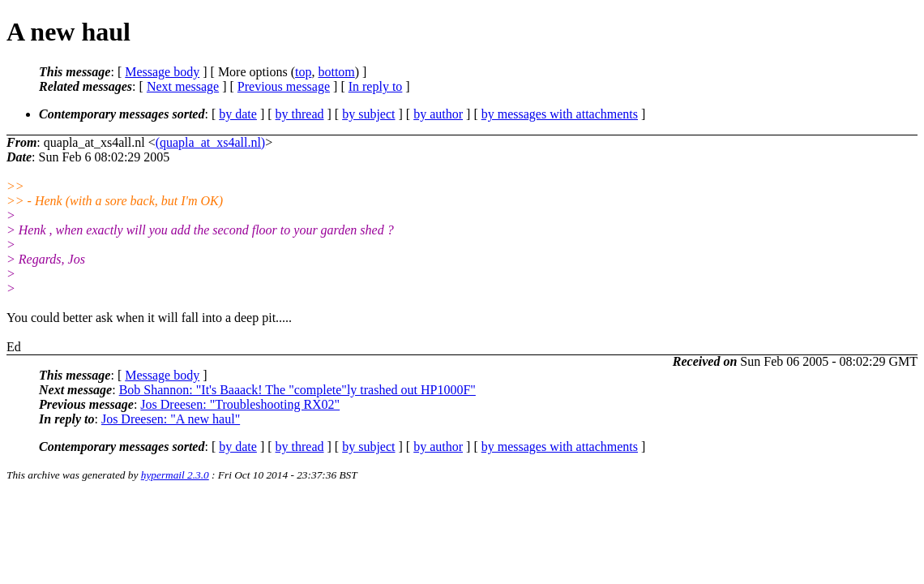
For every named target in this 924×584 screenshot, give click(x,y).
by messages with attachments (560, 114)
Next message (183, 86)
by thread (300, 114)
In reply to (376, 86)
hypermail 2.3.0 (175, 475)
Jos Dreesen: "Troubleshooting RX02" (240, 404)
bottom (336, 72)
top (303, 72)
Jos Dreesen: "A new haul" (171, 419)
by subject (368, 114)
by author (438, 114)
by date (238, 114)
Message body (162, 72)
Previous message (284, 86)
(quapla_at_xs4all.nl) (211, 142)
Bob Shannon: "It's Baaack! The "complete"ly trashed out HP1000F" (297, 390)
